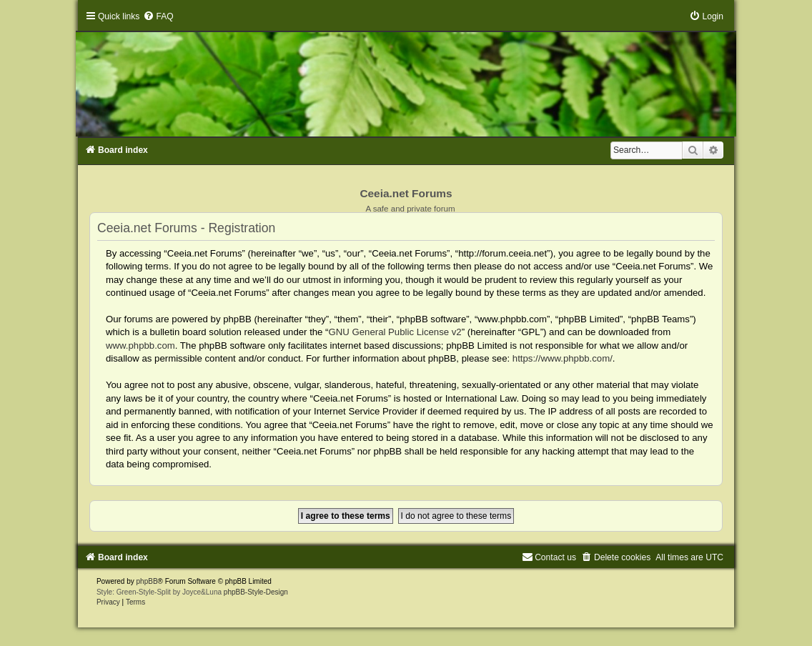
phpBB (147, 581)
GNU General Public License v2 (395, 332)
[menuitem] (158, 16)
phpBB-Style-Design (256, 592)
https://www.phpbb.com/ (563, 358)
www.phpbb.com (140, 346)
